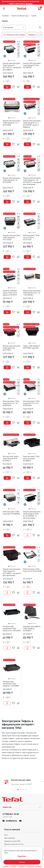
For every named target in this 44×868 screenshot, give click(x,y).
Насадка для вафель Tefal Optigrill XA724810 (32, 628)
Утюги (6, 835)
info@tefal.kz (11, 821)
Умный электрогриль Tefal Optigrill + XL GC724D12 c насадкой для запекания (32, 181)
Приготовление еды (20, 16)
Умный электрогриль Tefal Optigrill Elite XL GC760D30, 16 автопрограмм (32, 515)
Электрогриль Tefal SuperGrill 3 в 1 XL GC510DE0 (31, 403)
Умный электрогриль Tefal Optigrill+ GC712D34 (12, 237)
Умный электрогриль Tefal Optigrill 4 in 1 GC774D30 (12, 123)
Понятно (22, 862)
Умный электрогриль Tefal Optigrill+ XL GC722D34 (12, 180)
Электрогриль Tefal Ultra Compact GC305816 (31, 458)
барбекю (32, 35)
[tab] (18, 790)
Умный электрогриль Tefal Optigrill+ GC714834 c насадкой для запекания (12, 572)
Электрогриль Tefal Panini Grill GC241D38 (32, 570)
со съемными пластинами (14, 35)
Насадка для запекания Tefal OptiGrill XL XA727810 (12, 628)
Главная (5, 16)
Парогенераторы (10, 838)
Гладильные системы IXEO (12, 841)
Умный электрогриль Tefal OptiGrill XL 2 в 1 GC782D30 (32, 293)
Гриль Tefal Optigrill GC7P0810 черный (31, 347)
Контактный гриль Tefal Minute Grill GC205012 (11, 458)
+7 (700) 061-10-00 (11, 815)
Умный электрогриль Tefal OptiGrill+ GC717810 (12, 348)
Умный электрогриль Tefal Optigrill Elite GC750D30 (32, 65)
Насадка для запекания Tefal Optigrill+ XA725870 (11, 684)
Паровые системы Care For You (14, 844)
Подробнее (23, 856)
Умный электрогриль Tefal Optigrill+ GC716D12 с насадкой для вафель (12, 66)
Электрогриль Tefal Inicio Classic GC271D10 (31, 237)
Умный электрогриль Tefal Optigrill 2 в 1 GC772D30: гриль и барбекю (32, 124)
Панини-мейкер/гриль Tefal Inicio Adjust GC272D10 (10, 293)
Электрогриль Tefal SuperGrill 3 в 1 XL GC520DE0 (11, 403)
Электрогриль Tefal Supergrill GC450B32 (11, 513)
